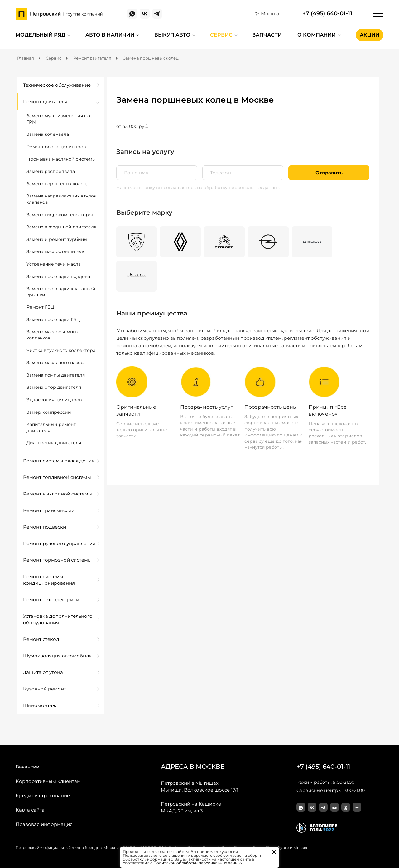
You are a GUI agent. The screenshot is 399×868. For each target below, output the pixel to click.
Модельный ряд (41, 35)
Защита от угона (43, 672)
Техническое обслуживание (57, 85)
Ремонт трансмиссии (49, 510)
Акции (370, 35)
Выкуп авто (172, 35)
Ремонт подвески (45, 527)
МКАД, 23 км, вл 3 (191, 807)
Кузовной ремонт (45, 689)
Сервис (221, 35)
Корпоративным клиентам (48, 781)
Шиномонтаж (40, 705)
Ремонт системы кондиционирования (49, 580)
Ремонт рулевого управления (59, 543)
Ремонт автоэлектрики (51, 600)
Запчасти (267, 35)
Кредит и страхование (43, 795)
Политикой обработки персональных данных (198, 863)
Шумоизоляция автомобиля (57, 656)
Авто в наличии (110, 35)
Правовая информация (44, 824)
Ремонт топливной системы (57, 477)
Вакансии (27, 767)
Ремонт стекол (41, 639)
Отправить (329, 173)
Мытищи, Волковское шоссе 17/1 (199, 786)
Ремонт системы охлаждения (59, 461)
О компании (317, 35)
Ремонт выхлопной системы (58, 494)
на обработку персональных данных (238, 188)
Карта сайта (30, 810)
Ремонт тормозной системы (57, 560)
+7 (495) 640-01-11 (327, 14)
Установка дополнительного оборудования (58, 619)
